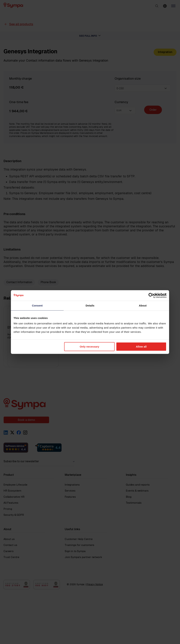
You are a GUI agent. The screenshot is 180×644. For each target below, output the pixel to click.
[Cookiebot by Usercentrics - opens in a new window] (151, 295)
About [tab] (143, 306)
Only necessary (89, 347)
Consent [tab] (37, 306)
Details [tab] (90, 306)
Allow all (141, 347)
